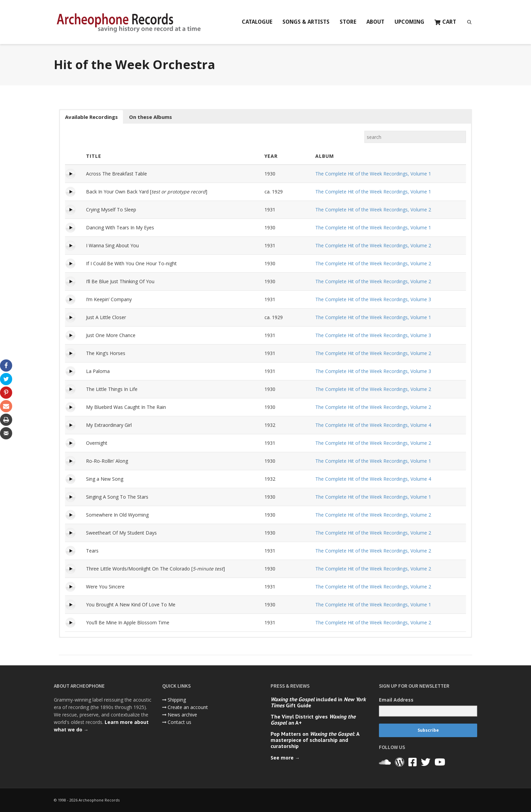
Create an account (188, 707)
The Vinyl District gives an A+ (313, 720)
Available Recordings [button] (91, 117)
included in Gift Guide (318, 702)
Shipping (177, 700)
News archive (182, 715)
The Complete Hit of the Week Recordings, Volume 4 (373, 425)
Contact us (179, 722)
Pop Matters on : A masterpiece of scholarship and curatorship (315, 740)
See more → (285, 758)
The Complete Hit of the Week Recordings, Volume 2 (373, 210)
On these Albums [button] (151, 117)
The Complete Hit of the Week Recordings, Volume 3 (373, 299)
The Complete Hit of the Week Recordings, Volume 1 (373, 174)
